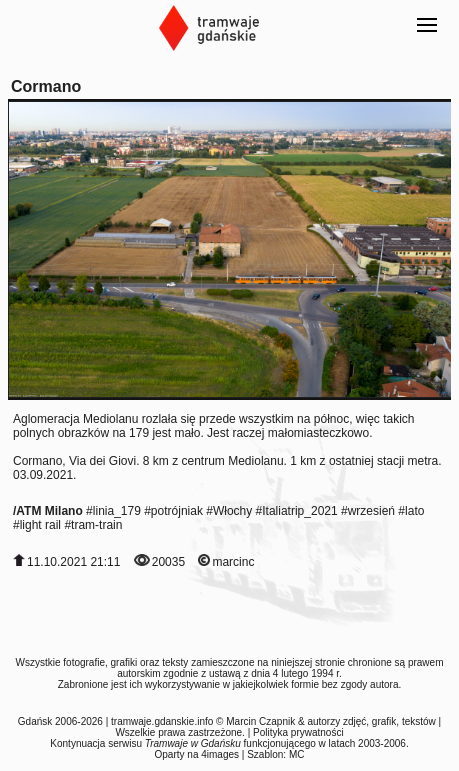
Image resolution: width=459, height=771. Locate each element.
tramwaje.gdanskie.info (162, 721)
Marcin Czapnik (260, 721)
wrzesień (371, 511)
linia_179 (117, 511)
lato (414, 511)
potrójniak (177, 511)
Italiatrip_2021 (299, 511)
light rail (40, 525)
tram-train (96, 525)
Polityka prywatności (298, 732)
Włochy (232, 511)
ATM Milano (49, 511)
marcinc (233, 562)
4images (220, 754)
